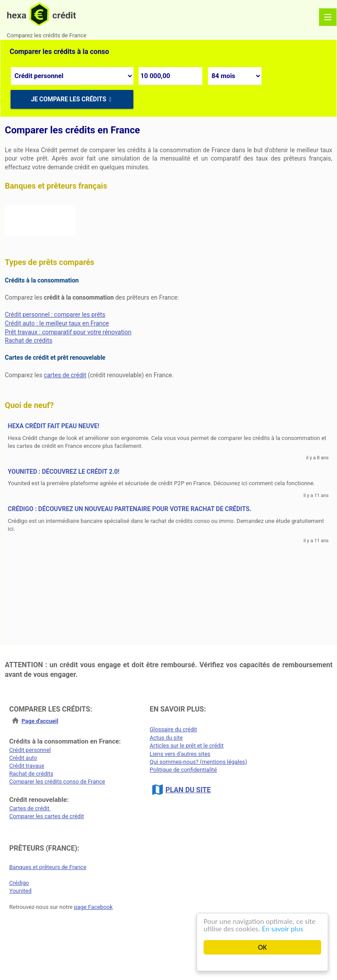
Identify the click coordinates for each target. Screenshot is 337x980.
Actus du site (166, 738)
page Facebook (93, 907)
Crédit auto (23, 758)
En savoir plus (283, 929)
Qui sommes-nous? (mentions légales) (198, 762)
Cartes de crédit (30, 808)
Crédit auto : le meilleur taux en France (57, 323)
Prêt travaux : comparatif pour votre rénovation (68, 332)
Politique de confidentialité (183, 770)
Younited (20, 891)
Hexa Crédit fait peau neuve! (54, 426)
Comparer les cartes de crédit (47, 816)
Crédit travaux (27, 766)
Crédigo (19, 883)
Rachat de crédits (29, 340)
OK (262, 947)
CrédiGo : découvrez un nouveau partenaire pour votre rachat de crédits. (130, 509)
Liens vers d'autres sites (180, 754)
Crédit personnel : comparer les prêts (55, 315)
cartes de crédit (65, 375)
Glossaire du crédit (173, 729)
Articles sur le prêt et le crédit (187, 746)
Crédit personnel (30, 750)
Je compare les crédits (72, 99)
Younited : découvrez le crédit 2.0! (64, 472)
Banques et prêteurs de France (48, 867)
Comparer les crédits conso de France (57, 781)
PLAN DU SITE (188, 790)
